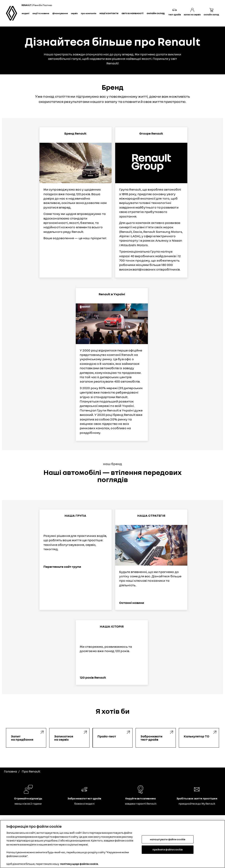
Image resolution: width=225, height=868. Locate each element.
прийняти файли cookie (168, 849)
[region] (112, 844)
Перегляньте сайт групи (62, 567)
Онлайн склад (156, 13)
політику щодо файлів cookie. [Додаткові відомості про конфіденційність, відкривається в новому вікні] (79, 864)
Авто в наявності (133, 13)
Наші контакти (109, 13)
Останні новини (132, 603)
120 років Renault (93, 677)
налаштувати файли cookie (168, 839)
